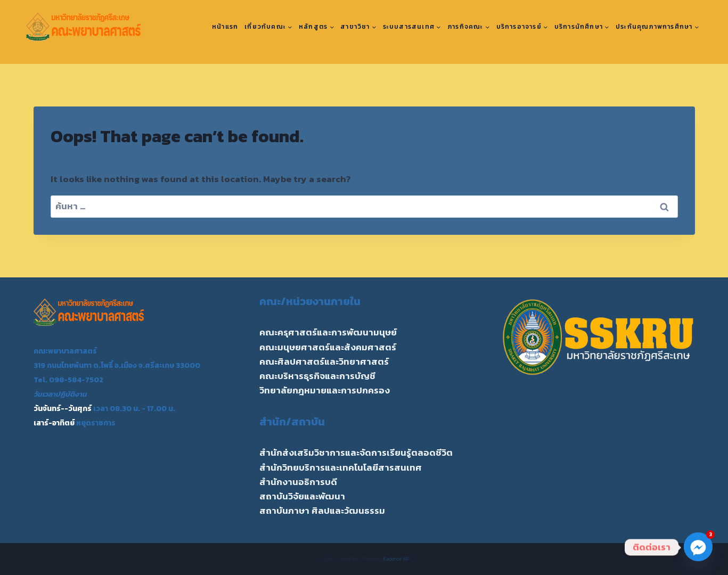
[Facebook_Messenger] (698, 547)
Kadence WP (396, 559)
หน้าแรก (225, 27)
